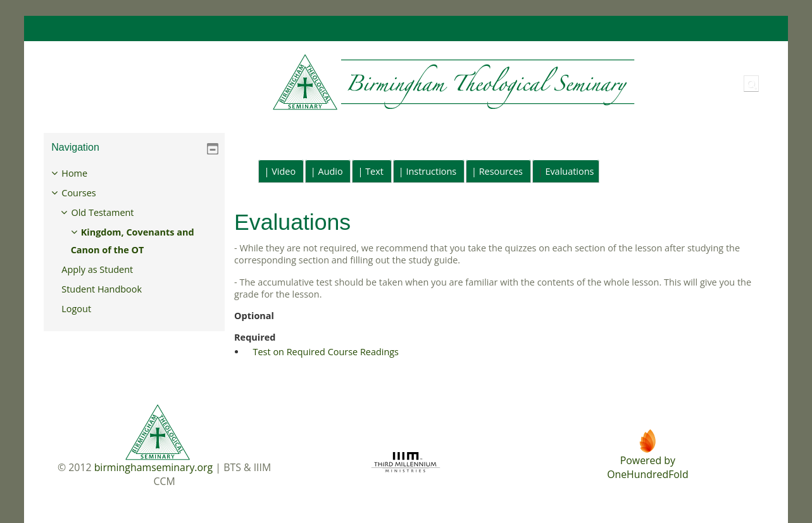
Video (284, 171)
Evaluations (569, 171)
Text (374, 171)
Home (84, 173)
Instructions (431, 171)
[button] (751, 84)
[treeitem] (134, 241)
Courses (88, 193)
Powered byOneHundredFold (647, 467)
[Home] (341, 83)
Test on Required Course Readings (326, 352)
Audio (331, 171)
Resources (501, 171)
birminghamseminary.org (154, 467)
